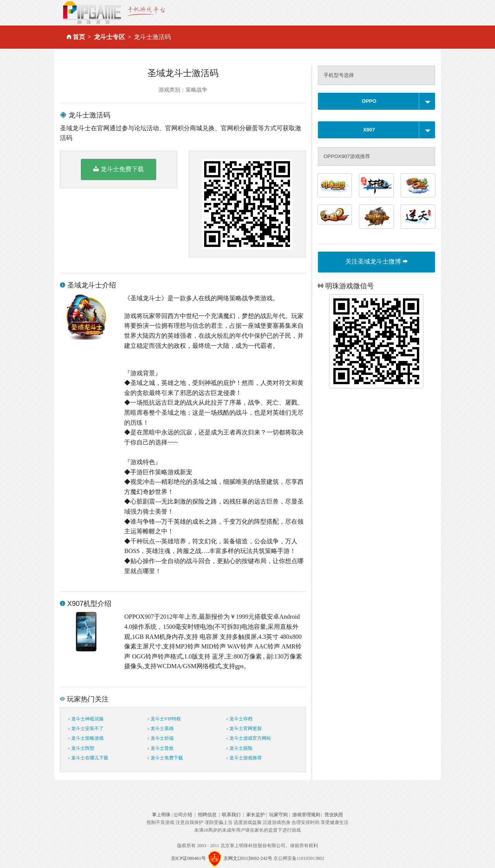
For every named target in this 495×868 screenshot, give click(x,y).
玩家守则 (278, 815)
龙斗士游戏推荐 (244, 758)
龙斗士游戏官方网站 (249, 738)
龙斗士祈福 (160, 738)
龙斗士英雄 (160, 728)
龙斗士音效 (160, 748)
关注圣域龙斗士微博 (376, 261)
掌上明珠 (161, 815)
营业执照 (334, 815)
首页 (79, 37)
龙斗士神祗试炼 (86, 719)
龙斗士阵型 (81, 748)
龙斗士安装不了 (86, 728)
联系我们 (231, 815)
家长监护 (256, 815)
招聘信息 (207, 815)
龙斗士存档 (239, 719)
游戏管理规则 (306, 815)
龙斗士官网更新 (244, 728)
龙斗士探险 (239, 748)
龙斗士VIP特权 (164, 719)
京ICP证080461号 (189, 858)
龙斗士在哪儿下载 (88, 758)
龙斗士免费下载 (119, 169)
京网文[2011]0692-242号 (248, 858)
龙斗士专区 (109, 37)
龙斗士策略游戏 (86, 738)
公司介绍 (183, 815)
